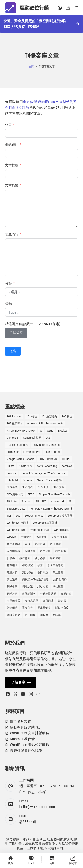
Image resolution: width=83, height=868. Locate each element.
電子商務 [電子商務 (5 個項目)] (30, 615)
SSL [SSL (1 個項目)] (71, 502)
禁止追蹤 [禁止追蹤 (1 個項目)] (12, 579)
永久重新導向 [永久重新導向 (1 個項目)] (55, 565)
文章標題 (12, 165)
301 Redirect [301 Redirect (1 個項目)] (14, 417)
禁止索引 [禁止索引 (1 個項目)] (58, 572)
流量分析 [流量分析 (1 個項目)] (12, 572)
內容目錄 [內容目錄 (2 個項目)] (40, 544)
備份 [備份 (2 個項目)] (27, 544)
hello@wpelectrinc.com (38, 807)
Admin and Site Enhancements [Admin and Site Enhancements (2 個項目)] (45, 424)
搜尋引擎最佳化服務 (26, 751)
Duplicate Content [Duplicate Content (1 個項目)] (17, 445)
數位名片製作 (21, 721)
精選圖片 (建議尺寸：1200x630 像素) (33, 324)
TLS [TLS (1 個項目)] (9, 516)
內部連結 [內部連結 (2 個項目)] (55, 544)
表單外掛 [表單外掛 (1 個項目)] (66, 594)
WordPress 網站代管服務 (30, 745)
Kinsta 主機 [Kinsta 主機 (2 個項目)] (26, 466)
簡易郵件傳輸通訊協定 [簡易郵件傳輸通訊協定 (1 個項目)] (35, 579)
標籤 (8, 304)
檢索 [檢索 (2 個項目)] (40, 565)
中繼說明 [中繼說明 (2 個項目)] (26, 537)
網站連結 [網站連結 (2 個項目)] (12, 594)
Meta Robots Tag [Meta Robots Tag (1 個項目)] (47, 466)
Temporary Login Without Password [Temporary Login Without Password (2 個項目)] (51, 509)
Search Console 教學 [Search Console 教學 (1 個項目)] (49, 480)
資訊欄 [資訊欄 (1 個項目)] (62, 601)
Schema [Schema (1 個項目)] (28, 480)
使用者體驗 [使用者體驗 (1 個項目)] (14, 544)
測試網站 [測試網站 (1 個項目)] (27, 572)
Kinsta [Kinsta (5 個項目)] (11, 466)
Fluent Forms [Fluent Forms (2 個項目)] (53, 452)
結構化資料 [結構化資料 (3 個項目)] (60, 579)
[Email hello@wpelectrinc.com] (11, 804)
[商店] (52, 860)
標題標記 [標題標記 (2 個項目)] (27, 565)
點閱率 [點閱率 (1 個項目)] (57, 615)
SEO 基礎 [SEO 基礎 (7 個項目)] (12, 487)
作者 (8, 125)
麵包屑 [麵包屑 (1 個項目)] (44, 615)
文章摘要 (12, 185)
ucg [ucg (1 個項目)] (18, 516)
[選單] (76, 8)
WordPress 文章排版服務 (30, 733)
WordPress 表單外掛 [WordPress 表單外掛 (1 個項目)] (45, 523)
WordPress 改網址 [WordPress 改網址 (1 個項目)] (18, 523)
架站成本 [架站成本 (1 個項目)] (55, 558)
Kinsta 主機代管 (22, 739)
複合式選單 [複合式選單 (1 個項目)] (31, 601)
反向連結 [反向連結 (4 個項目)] (30, 551)
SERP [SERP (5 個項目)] (31, 494)
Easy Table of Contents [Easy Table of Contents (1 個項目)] (46, 445)
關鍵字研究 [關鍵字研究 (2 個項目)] (14, 615)
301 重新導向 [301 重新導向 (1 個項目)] (49, 417)
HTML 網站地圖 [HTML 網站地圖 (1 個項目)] (48, 459)
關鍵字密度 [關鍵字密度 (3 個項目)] (62, 608)
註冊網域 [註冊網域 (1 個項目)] (48, 601)
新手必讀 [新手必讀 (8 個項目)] (40, 558)
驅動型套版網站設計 (26, 727)
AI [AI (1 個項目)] (41, 431)
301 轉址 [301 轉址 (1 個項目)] (32, 417)
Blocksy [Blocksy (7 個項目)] (63, 431)
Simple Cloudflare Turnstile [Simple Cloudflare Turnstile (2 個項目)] (55, 494)
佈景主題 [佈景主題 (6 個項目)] (41, 537)
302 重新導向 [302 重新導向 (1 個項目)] (15, 424)
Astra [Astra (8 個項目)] (50, 431)
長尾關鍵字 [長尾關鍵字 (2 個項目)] (44, 608)
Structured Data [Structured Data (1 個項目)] (16, 509)
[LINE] (31, 860)
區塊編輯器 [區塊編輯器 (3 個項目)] (14, 551)
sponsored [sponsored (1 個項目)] (57, 502)
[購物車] (73, 860)
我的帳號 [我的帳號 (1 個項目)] (61, 551)
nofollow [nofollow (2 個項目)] (67, 466)
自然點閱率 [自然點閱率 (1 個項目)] (29, 594)
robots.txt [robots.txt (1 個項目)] (13, 480)
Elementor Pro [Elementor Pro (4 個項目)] (32, 452)
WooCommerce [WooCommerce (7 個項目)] (34, 516)
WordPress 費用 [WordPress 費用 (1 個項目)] (16, 530)
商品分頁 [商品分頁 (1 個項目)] (45, 551)
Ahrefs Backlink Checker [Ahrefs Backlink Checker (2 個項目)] (21, 431)
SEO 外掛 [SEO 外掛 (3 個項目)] (28, 487)
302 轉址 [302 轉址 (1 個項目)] (67, 417)
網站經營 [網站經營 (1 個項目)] (58, 587)
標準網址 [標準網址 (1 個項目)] (12, 565)
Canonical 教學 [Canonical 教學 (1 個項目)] (32, 438)
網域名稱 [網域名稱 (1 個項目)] (12, 587)
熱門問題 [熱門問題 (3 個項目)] (43, 572)
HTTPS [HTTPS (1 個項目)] (66, 459)
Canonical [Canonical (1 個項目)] (13, 438)
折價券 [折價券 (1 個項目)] (11, 558)
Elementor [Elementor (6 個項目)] (13, 452)
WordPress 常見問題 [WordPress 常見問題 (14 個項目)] (60, 516)
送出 (13, 351)
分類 (8, 283)
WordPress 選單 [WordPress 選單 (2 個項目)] (40, 530)
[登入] (60, 8)
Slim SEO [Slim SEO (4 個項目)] (41, 502)
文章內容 (12, 234)
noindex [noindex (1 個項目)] (12, 473)
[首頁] (10, 860)
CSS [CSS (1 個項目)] (48, 438)
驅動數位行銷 (34, 8)
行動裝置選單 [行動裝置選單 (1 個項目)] (48, 594)
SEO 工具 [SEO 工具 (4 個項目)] (43, 487)
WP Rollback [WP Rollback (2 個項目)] (61, 530)
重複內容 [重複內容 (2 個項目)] (27, 608)
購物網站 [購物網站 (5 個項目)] (12, 608)
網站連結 (12, 145)
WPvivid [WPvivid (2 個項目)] (12, 537)
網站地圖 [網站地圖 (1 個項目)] (43, 587)
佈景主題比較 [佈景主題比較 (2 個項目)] (59, 537)
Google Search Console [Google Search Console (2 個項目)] (21, 459)
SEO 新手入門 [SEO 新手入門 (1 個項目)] (15, 494)
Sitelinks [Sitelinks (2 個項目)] (12, 502)
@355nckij (28, 822)
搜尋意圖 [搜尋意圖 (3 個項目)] (25, 558)
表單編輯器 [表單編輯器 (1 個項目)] (14, 601)
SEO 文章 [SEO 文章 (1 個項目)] (59, 487)
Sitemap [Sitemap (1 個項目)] (26, 502)
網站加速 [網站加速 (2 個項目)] (27, 587)
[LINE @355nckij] (11, 819)
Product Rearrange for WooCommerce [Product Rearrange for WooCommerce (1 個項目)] (43, 473)
